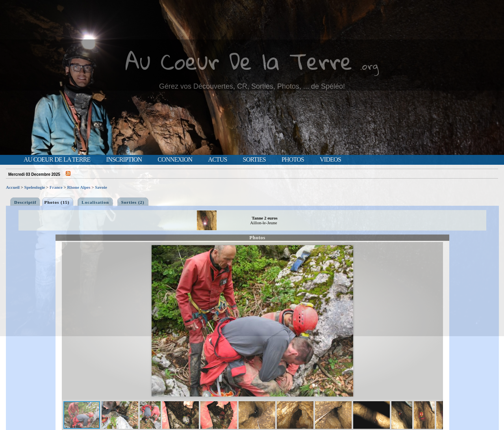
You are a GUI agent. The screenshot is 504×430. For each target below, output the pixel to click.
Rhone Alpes (79, 187)
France (56, 187)
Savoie (101, 187)
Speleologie (35, 187)
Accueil (13, 187)
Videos (330, 160)
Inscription (124, 160)
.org (369, 66)
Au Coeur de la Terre (57, 160)
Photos (293, 160)
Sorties (254, 160)
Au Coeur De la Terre (239, 61)
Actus (217, 160)
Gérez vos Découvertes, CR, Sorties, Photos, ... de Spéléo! (252, 86)
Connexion (175, 160)
